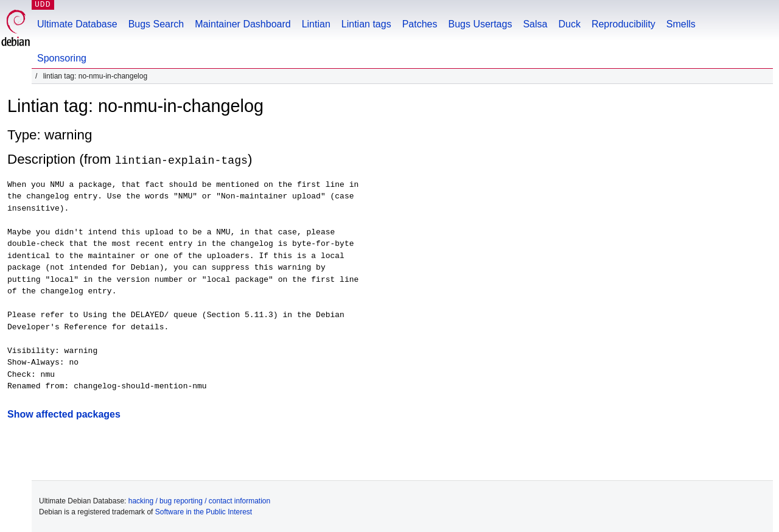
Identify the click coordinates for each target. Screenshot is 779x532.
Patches (420, 24)
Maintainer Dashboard (243, 24)
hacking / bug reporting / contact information (199, 500)
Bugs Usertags (480, 24)
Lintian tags (366, 24)
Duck (569, 24)
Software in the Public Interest (204, 511)
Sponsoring (62, 58)
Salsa (535, 24)
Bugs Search (156, 24)
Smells (681, 24)
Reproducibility (624, 24)
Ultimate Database (77, 24)
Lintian (316, 24)
